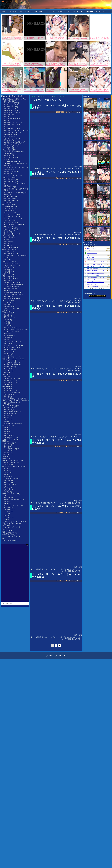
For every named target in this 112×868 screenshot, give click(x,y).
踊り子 (6, 373)
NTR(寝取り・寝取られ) (11, 292)
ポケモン (7, 232)
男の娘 (4, 457)
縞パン (6, 322)
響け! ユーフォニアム (10, 212)
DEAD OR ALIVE (9, 187)
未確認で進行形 (9, 242)
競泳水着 (7, 339)
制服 (48, 168)
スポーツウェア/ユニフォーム (11, 345)
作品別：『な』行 (8, 199)
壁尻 (5, 496)
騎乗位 (6, 427)
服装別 (4, 375)
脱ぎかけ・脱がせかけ (10, 402)
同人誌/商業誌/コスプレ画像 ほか (13, 99)
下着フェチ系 (6, 312)
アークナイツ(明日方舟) (11, 103)
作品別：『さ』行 (8, 150)
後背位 (6, 431)
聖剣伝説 (7, 165)
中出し (6, 447)
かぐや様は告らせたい (10, 119)
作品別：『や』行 (8, 250)
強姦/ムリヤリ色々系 (10, 287)
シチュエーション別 (8, 279)
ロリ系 (4, 273)
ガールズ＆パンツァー (10, 128)
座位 (5, 433)
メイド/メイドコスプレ (11, 392)
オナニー (5, 513)
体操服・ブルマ (9, 349)
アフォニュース (51, 11)
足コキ (6, 468)
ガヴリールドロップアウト (12, 122)
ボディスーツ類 (9, 367)
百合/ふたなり (7, 455)
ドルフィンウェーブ (10, 181)
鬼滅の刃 (7, 121)
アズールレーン (9, 109)
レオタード (7, 353)
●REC (4, 519)
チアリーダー (8, 351)
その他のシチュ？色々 (10, 283)
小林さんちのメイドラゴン (12, 144)
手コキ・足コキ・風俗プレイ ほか (12, 466)
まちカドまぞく (9, 238)
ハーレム (7, 451)
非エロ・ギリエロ (8, 541)
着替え (6, 404)
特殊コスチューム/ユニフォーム (12, 359)
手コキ (6, 470)
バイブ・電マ (8, 509)
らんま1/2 (7, 269)
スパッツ (7, 355)
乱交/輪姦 (7, 453)
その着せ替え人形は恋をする (12, 152)
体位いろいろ (6, 425)
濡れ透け (7, 492)
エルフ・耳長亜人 (9, 414)
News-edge (90, 11)
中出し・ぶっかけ (8, 443)
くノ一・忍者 (8, 416)
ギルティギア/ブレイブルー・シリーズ (15, 130)
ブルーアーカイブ (12, 11)
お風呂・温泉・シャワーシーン (13, 521)
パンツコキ (7, 486)
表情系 (4, 525)
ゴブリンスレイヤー (10, 146)
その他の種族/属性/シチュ (11, 423)
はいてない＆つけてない (11, 328)
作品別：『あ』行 (8, 101)
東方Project (7, 195)
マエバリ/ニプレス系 (10, 332)
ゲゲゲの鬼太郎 (9, 136)
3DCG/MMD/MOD (8, 535)
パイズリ (7, 472)
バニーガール (8, 371)
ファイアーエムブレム (10, 214)
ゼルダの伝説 (8, 169)
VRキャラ (5, 539)
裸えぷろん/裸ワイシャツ (11, 382)
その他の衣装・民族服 (10, 363)
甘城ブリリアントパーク (11, 111)
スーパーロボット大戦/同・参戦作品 (15, 164)
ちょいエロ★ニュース (64, 11)
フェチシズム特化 (8, 484)
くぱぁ (4, 515)
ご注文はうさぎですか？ (11, 138)
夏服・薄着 (7, 377)
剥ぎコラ (5, 529)
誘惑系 (6, 291)
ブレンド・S (8, 226)
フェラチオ (7, 482)
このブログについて (101, 11)
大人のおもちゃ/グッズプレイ (11, 506)
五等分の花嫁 (8, 140)
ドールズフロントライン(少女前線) (14, 193)
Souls (6, 160)
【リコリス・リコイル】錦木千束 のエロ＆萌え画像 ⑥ (57, 239)
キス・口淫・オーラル (9, 478)
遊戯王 (6, 259)
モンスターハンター (10, 248)
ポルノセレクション (78, 11)
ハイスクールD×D (9, 208)
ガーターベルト (9, 318)
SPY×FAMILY (8, 154)
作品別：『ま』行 (8, 236)
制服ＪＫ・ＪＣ (7, 275)
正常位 (6, 429)
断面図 (4, 441)
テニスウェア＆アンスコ (11, 357)
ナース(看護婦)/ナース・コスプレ (14, 398)
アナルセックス (7, 517)
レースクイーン (9, 361)
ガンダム (7, 126)
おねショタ (7, 464)
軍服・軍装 (7, 396)
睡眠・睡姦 (7, 490)
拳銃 (48, 503)
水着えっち (7, 343)
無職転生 (7, 244)
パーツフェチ (6, 300)
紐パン (6, 324)
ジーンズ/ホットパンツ (11, 378)
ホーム (3, 11)
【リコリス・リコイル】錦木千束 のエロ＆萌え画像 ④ (57, 508)
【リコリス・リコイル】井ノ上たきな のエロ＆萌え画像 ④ (57, 173)
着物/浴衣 (7, 384)
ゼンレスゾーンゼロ (10, 158)
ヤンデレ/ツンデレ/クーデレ (11, 527)
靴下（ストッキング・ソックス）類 (14, 330)
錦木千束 (68, 168)
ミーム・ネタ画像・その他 (10, 537)
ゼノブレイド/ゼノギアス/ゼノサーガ (15, 167)
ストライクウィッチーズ (11, 162)
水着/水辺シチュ (7, 335)
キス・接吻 (7, 480)
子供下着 (7, 316)
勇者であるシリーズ (10, 253)
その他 (6, 334)
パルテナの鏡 (8, 210)
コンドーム (7, 511)
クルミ (78, 437)
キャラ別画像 (41, 168)
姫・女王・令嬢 (9, 408)
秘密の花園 (7, 304)
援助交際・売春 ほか (10, 298)
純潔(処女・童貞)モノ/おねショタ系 (13, 461)
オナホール (7, 507)
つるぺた (58, 437)
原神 (21, 11)
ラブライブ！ (8, 267)
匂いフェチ (7, 488)
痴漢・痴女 (7, 296)
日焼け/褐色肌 (8, 306)
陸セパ (63, 301)
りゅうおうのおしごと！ (11, 265)
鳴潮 (5, 240)
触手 (5, 421)
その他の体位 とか (10, 439)
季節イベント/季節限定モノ (10, 523)
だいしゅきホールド (10, 437)
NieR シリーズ (8, 203)
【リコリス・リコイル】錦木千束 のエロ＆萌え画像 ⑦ (57, 107)
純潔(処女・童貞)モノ (10, 463)
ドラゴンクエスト (9, 197)
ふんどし (7, 326)
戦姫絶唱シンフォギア (10, 171)
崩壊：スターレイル (10, 230)
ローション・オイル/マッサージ (13, 294)
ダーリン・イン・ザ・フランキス (14, 183)
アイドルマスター (9, 107)
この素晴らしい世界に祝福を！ (13, 142)
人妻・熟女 (7, 281)
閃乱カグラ (7, 173)
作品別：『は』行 (8, 205)
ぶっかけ (7, 445)
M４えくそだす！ (10, 1)
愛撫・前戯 (6, 476)
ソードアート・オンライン (12, 175)
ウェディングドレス (10, 369)
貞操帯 (6, 502)
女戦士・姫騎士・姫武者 (11, 412)
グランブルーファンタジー (12, 132)
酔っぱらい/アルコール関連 (12, 285)
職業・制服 (6, 386)
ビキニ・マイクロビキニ (11, 341)
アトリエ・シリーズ (10, 105)
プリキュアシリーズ (10, 222)
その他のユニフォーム (10, 347)
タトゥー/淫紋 (8, 302)
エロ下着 (7, 320)
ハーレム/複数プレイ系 (9, 449)
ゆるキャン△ (8, 251)
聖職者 (6, 418)
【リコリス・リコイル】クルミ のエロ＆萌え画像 (57, 375)
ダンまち (7, 185)
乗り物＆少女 (6, 531)
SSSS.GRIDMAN (9, 134)
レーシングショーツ (53, 301)
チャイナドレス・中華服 (11, 365)
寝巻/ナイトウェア (9, 380)
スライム (7, 420)
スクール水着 (8, 337)
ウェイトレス (8, 394)
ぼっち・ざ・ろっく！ (10, 234)
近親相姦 (5, 459)
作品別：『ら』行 (8, 261)
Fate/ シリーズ (8, 220)
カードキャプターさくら (11, 124)
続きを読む (78, 166)
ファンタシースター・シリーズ (13, 218)
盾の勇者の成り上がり (10, 179)
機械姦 (6, 504)
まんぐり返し (8, 435)
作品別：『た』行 (8, 177)
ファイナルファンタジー (11, 216)
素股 (5, 474)
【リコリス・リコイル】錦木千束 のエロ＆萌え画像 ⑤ (57, 307)
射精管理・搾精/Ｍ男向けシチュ (13, 500)
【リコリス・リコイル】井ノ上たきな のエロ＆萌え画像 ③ (57, 441)
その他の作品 (6, 271)
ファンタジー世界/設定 (9, 406)
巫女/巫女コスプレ (9, 390)
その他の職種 (8, 388)
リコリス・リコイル (10, 263)
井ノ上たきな (76, 168)
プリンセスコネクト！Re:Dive (13, 224)
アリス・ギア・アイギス (11, 113)
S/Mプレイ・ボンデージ (9, 494)
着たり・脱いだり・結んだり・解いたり (14, 400)
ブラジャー (7, 314)
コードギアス (8, 148)
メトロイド (7, 246)
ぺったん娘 (41, 437)
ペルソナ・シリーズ (10, 228)
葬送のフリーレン (9, 156)
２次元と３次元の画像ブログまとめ (34, 11)
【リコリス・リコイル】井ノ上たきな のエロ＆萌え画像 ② (57, 576)
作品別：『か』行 (8, 115)
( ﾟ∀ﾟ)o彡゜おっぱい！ (10, 308)
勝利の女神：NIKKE (10, 201)
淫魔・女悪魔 (8, 410)
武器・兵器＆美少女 (8, 533)
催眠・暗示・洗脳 (9, 289)
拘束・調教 (7, 498)
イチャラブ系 (6, 277)
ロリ (34, 437)
